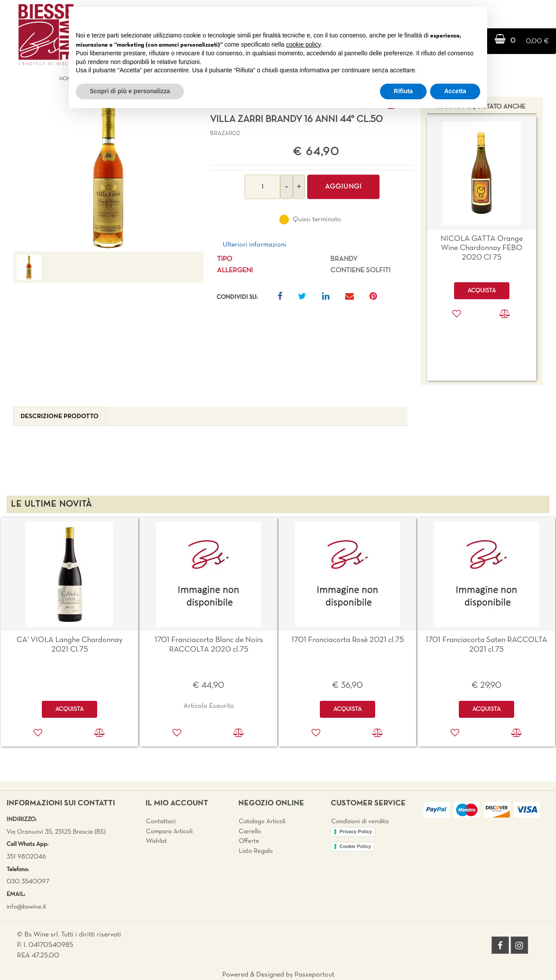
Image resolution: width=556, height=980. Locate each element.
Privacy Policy (356, 831)
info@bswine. (25, 907)
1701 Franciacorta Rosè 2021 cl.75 (348, 640)
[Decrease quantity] (286, 187)
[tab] (59, 417)
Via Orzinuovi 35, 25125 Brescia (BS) (56, 832)
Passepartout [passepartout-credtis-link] (314, 975)
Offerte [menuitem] (249, 841)
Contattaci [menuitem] (161, 821)
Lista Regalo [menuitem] (256, 851)
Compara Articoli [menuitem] (169, 831)
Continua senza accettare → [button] (440, 18)
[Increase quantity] (299, 187)
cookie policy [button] (303, 44)
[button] (108, 175)
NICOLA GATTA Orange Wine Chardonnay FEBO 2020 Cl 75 (482, 248)
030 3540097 (28, 882)
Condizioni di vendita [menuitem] (360, 821)
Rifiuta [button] (403, 91)
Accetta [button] (455, 91)
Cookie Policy (355, 846)
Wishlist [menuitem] (156, 841)
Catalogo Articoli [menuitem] (262, 821)
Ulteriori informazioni (254, 245)
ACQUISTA (69, 709)
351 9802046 (26, 857)
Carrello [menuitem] (250, 831)
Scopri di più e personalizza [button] (130, 91)
